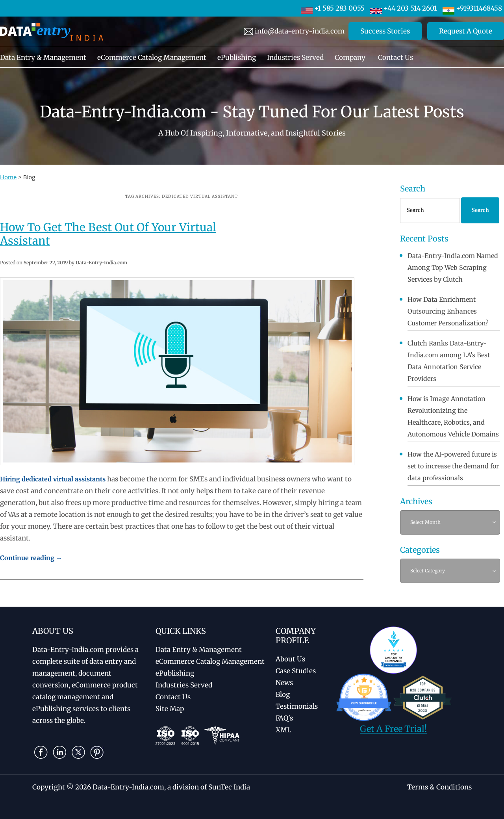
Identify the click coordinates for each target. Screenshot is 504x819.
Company (350, 58)
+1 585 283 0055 (333, 8)
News (284, 683)
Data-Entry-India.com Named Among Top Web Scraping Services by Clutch (453, 267)
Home (8, 177)
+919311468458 (472, 8)
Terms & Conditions (439, 787)
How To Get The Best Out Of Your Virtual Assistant (108, 234)
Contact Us (396, 58)
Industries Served (295, 58)
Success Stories (385, 31)
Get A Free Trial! (393, 729)
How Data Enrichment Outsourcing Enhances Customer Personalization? (448, 311)
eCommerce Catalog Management (152, 58)
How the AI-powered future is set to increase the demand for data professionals (453, 466)
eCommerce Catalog (210, 661)
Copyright (49, 787)
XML (283, 730)
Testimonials (297, 706)
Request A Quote (466, 31)
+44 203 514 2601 (404, 8)
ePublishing (237, 58)
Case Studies (296, 671)
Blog (283, 695)
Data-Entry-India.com (101, 263)
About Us (290, 659)
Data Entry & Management (43, 58)
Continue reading (31, 558)
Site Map (170, 709)
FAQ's (284, 718)
